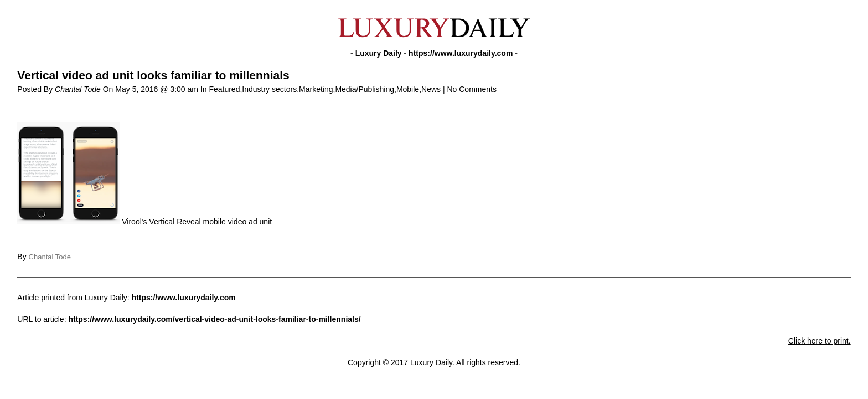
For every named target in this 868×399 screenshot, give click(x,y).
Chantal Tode (50, 257)
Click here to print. (820, 341)
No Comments (471, 89)
